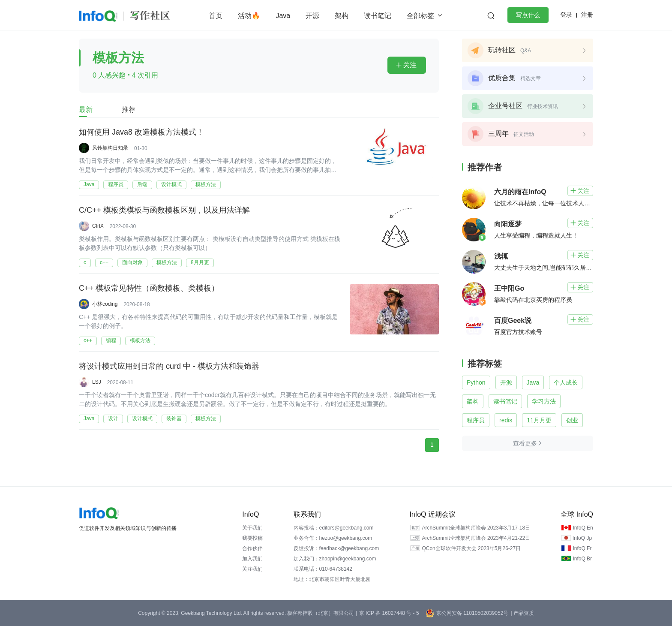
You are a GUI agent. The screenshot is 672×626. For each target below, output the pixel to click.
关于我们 (252, 528)
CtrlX (98, 226)
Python (476, 382)
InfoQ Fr (582, 548)
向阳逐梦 (508, 224)
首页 (216, 16)
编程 (111, 340)
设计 (113, 418)
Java (283, 16)
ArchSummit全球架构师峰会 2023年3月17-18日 (476, 528)
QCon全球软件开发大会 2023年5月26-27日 (471, 548)
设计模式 (171, 184)
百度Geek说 (513, 321)
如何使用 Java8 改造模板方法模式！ (141, 132)
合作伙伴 (252, 548)
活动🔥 (249, 16)
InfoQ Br (582, 559)
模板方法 (206, 184)
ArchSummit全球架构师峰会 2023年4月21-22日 (476, 538)
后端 (142, 184)
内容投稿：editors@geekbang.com (334, 528)
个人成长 (566, 382)
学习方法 (544, 401)
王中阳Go (509, 288)
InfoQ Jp (582, 538)
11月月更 (539, 420)
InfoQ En (583, 528)
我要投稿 (252, 538)
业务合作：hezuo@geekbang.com (333, 538)
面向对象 (132, 262)
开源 (312, 16)
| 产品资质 (522, 613)
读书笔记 (378, 16)
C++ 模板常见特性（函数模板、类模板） (149, 289)
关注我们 (252, 569)
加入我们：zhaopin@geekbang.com (335, 559)
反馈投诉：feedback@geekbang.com (336, 548)
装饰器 (174, 418)
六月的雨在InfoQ (520, 192)
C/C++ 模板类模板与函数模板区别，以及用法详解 (164, 211)
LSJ (97, 382)
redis (506, 420)
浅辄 (501, 256)
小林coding (105, 304)
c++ (104, 262)
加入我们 (252, 559)
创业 (572, 420)
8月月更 (200, 262)
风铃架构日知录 (110, 148)
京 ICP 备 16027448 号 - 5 (389, 613)
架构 (342, 16)
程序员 (116, 184)
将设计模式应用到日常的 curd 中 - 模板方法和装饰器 (169, 367)
